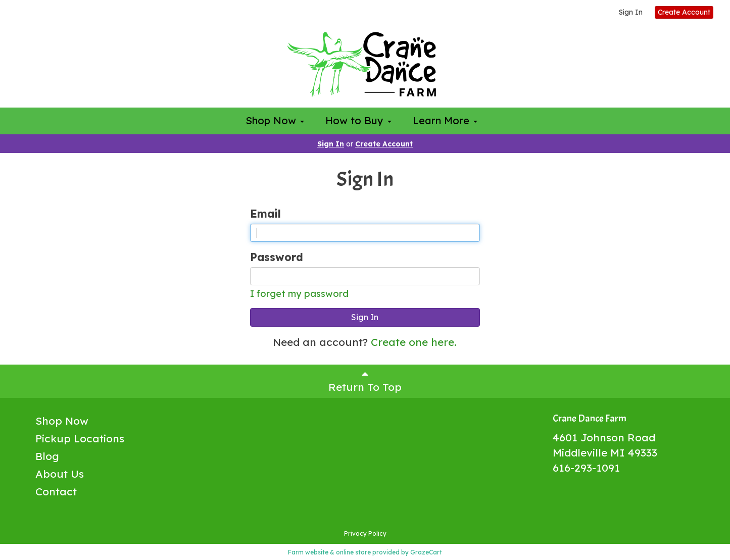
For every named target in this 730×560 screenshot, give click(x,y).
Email (265, 214)
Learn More (445, 120)
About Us (60, 474)
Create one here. (414, 342)
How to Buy (358, 120)
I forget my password (299, 294)
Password (277, 257)
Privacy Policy (365, 533)
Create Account (684, 12)
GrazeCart (426, 552)
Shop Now (275, 120)
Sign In (631, 12)
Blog (47, 456)
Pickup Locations (80, 438)
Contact (56, 491)
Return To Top (365, 381)
